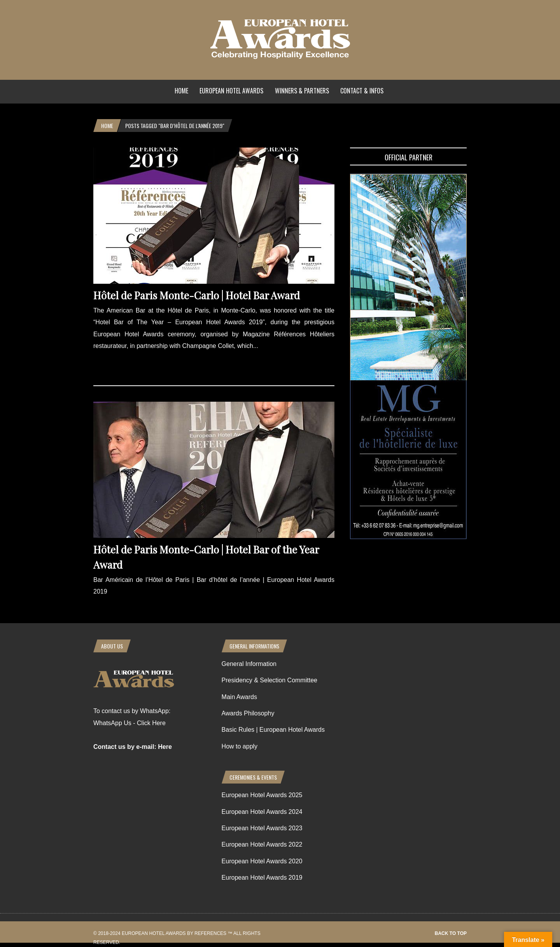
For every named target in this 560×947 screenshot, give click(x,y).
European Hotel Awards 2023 (262, 828)
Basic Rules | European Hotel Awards (273, 730)
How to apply (240, 746)
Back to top (451, 933)
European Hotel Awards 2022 (262, 844)
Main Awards (239, 697)
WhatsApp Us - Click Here (129, 723)
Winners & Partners (302, 91)
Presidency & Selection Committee (269, 680)
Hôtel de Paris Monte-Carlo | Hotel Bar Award (197, 295)
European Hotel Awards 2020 (262, 861)
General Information (249, 664)
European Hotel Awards (231, 91)
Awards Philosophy (248, 713)
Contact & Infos (362, 91)
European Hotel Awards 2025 (262, 795)
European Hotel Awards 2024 (262, 812)
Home (181, 91)
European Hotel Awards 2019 (262, 878)
